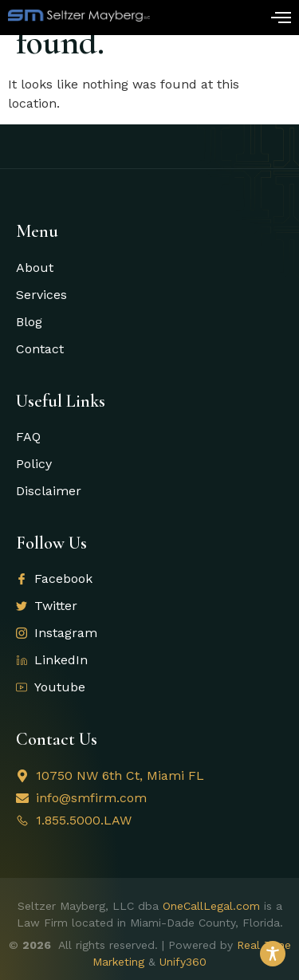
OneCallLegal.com (211, 906)
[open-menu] (281, 19)
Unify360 (183, 962)
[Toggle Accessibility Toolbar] (273, 954)
